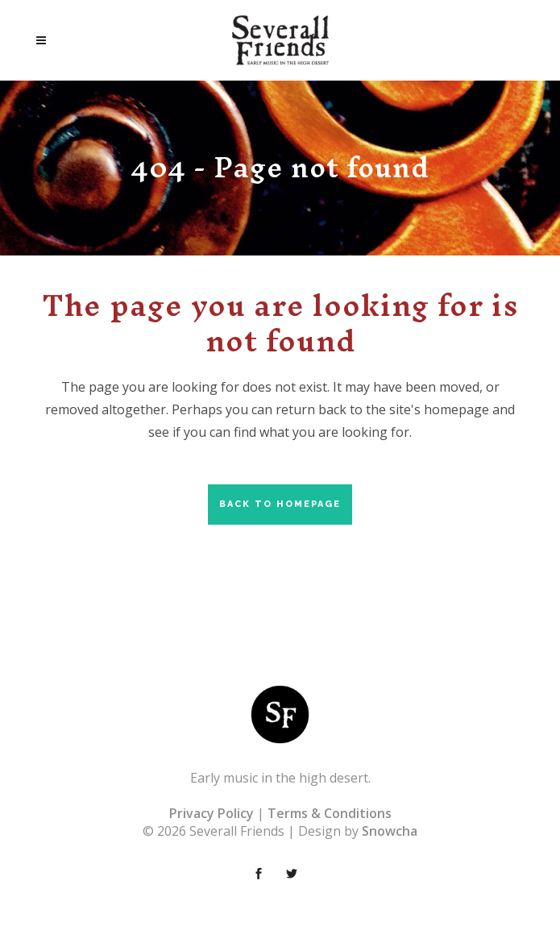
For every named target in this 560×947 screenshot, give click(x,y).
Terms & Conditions (330, 813)
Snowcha (390, 831)
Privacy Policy (212, 813)
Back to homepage (280, 504)
